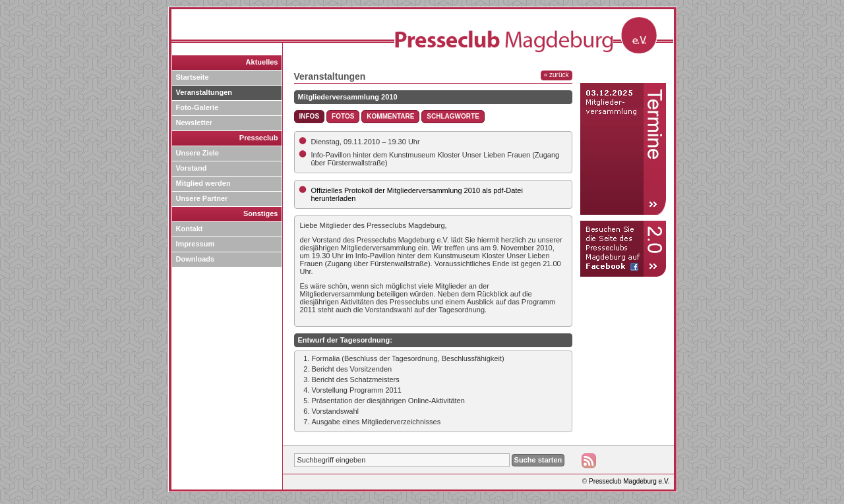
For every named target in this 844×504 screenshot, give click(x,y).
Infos (310, 116)
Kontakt (190, 229)
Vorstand (192, 168)
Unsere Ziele (197, 153)
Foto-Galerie (197, 107)
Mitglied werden (203, 183)
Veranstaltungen (204, 92)
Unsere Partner (202, 198)
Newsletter (195, 123)
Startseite (193, 77)
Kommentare (390, 116)
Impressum (196, 244)
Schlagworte (453, 116)
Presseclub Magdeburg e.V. (629, 481)
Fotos (343, 116)
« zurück (557, 75)
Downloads (196, 259)
